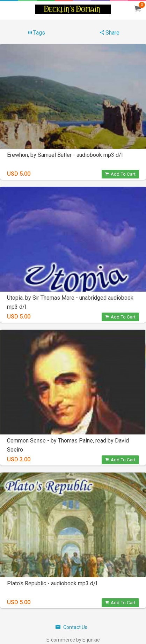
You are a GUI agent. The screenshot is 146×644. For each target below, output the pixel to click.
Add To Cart (120, 174)
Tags (37, 33)
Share (110, 33)
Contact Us (71, 627)
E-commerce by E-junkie (73, 640)
